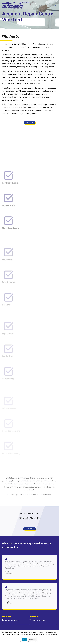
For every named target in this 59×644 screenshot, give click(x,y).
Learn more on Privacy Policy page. (29, 642)
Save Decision (33, 639)
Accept (25, 639)
